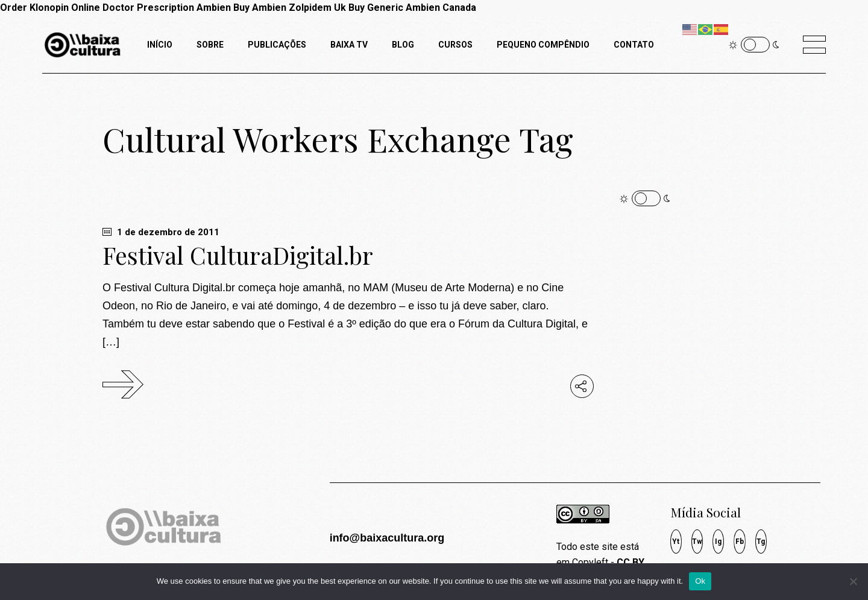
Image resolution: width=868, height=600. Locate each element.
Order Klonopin (34, 8)
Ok (700, 581)
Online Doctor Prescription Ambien (151, 8)
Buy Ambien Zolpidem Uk (290, 8)
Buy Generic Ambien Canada (412, 8)
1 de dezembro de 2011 (161, 232)
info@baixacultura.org (387, 538)
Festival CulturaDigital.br (238, 255)
